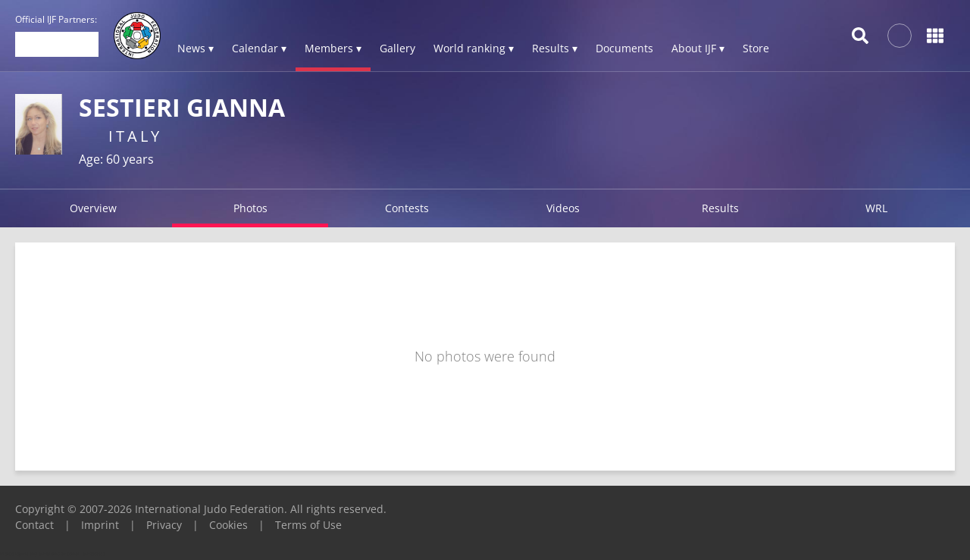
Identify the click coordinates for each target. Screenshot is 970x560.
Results (720, 208)
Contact (34, 525)
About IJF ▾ (698, 48)
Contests (407, 208)
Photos (250, 208)
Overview (93, 208)
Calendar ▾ (259, 48)
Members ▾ (333, 48)
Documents (624, 48)
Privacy (164, 525)
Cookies (228, 525)
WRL (876, 208)
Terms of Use (308, 525)
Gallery (397, 48)
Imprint (100, 525)
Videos (563, 208)
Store (756, 48)
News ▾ (196, 48)
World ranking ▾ (474, 48)
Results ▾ (555, 48)
